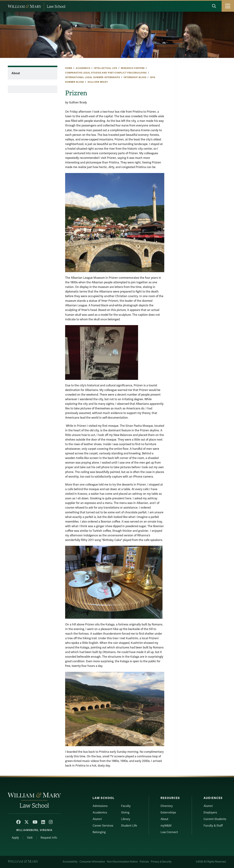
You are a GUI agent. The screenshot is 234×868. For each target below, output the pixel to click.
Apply (15, 838)
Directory (167, 806)
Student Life (129, 826)
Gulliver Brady (98, 82)
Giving (125, 813)
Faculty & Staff (213, 826)
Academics (83, 68)
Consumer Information (92, 862)
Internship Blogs (135, 77)
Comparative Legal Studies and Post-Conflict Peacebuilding (106, 73)
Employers (210, 813)
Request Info (49, 838)
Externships (168, 813)
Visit (30, 838)
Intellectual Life (105, 68)
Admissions (100, 806)
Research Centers (133, 68)
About (16, 73)
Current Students (215, 819)
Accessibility (70, 862)
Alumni (97, 819)
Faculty (126, 806)
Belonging (99, 832)
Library (126, 819)
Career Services (103, 826)
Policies (144, 862)
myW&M (166, 826)
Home (69, 68)
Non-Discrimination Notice (122, 862)
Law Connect (169, 832)
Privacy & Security (161, 862)
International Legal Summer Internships (93, 77)
